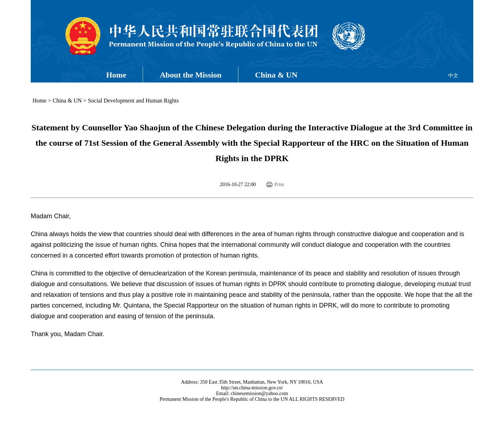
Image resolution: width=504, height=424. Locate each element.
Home (116, 75)
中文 (453, 76)
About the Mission (191, 75)
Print (279, 184)
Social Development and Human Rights (133, 101)
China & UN (276, 75)
